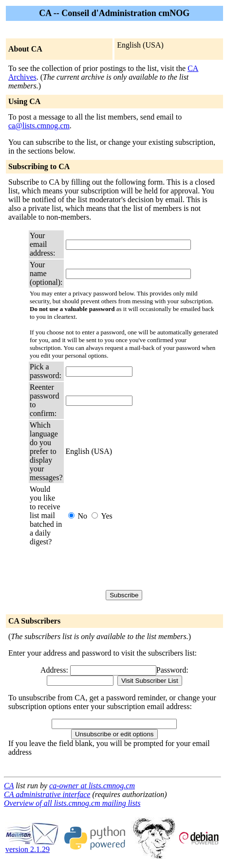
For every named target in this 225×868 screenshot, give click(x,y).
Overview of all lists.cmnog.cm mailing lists (72, 803)
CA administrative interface (47, 794)
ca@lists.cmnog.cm (39, 126)
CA (9, 786)
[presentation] (140, 568)
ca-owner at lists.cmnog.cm (92, 786)
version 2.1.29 (32, 846)
